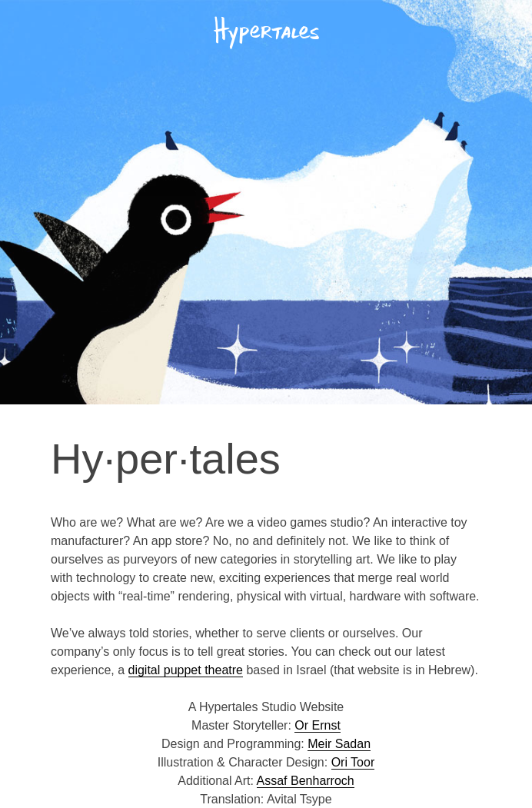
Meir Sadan (339, 744)
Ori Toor (353, 762)
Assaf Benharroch (306, 781)
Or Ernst (318, 725)
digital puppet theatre (186, 670)
